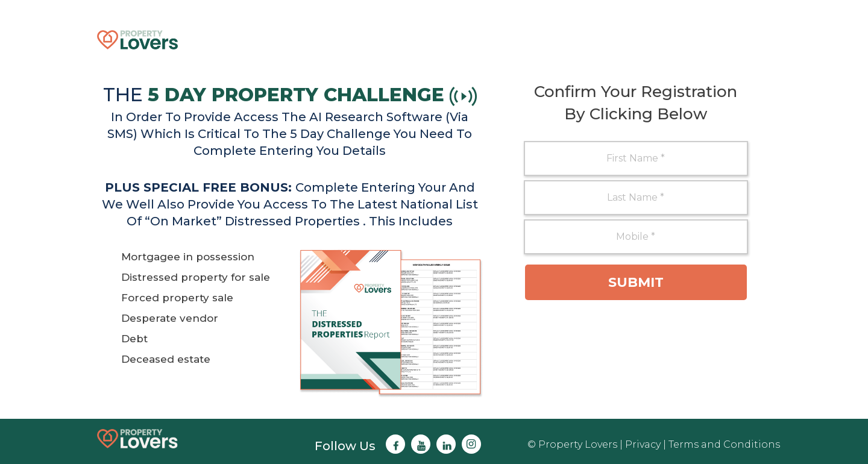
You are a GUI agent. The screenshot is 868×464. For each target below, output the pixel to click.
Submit (636, 282)
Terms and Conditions (724, 444)
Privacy (643, 444)
